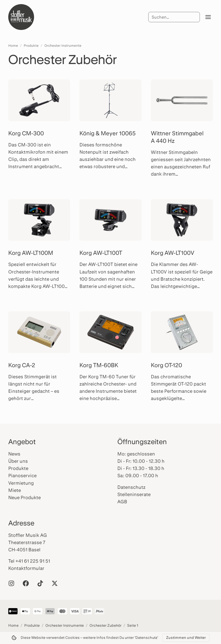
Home (13, 45)
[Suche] (174, 17)
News (14, 454)
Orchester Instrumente (63, 45)
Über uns (18, 461)
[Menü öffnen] (208, 17)
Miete (15, 490)
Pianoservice (22, 475)
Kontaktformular (26, 568)
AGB (122, 501)
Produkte (31, 45)
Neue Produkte (24, 497)
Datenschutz (131, 487)
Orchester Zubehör (105, 625)
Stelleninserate (134, 494)
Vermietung (21, 483)
